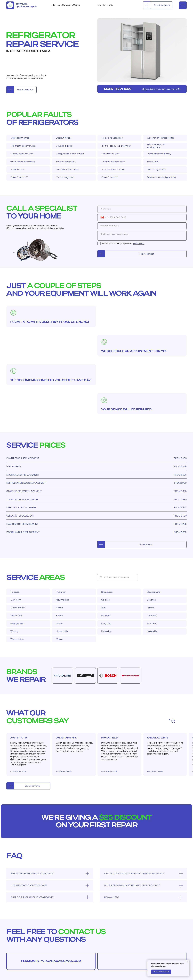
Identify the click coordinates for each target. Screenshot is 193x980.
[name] (142, 209)
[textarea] (142, 236)
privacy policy (139, 244)
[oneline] (142, 226)
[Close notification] (187, 962)
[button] (158, 5)
